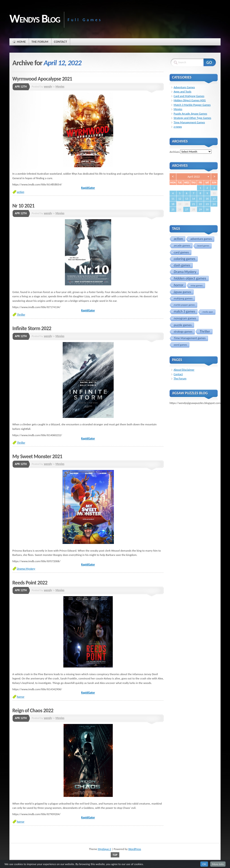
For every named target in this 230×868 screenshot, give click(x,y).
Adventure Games (184, 87)
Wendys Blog (35, 18)
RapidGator (88, 188)
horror (21, 697)
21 (194, 204)
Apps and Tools (182, 91)
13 (187, 199)
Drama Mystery (26, 569)
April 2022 (194, 177)
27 (187, 209)
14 (194, 199)
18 (173, 204)
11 (173, 199)
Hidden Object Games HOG (190, 100)
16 (207, 199)
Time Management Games (189, 122)
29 (200, 209)
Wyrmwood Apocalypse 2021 (42, 79)
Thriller (21, 315)
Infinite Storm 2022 (32, 328)
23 (207, 204)
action (21, 192)
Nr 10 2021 (23, 206)
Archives (175, 152)
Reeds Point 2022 (30, 583)
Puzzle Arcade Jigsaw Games (190, 114)
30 (207, 209)
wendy (48, 87)
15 (200, 199)
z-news (178, 127)
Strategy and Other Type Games (192, 118)
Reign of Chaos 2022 (33, 710)
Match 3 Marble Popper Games (192, 105)
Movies (60, 87)
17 (214, 199)
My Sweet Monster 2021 (37, 456)
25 (173, 209)
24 (214, 204)
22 (200, 204)
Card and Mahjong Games (189, 96)
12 (180, 199)
